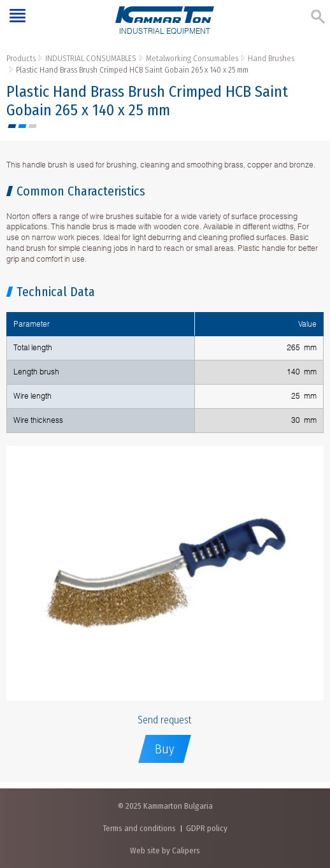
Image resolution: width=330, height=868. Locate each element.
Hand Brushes (271, 58)
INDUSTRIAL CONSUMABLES (91, 58)
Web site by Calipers (165, 850)
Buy (165, 749)
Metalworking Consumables (192, 58)
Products (21, 58)
